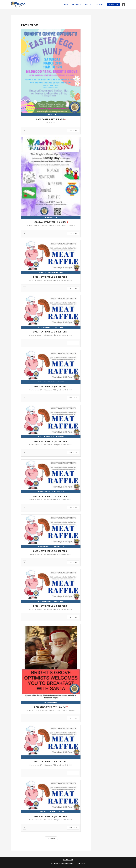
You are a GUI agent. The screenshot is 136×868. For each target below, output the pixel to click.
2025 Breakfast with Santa (50, 707)
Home (68, 5)
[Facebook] (124, 5)
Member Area (68, 860)
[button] (114, 5)
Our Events (77, 5)
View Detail (73, 130)
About (88, 5)
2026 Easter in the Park (50, 119)
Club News (99, 5)
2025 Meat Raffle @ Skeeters (50, 277)
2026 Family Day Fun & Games (50, 222)
